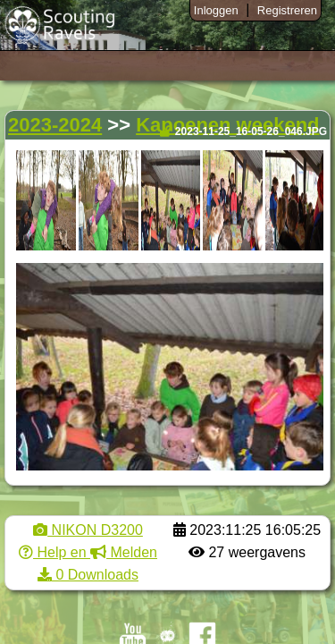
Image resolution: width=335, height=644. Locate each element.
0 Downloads (88, 575)
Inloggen (216, 10)
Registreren (287, 10)
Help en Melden (88, 552)
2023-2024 (55, 125)
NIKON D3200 (88, 530)
